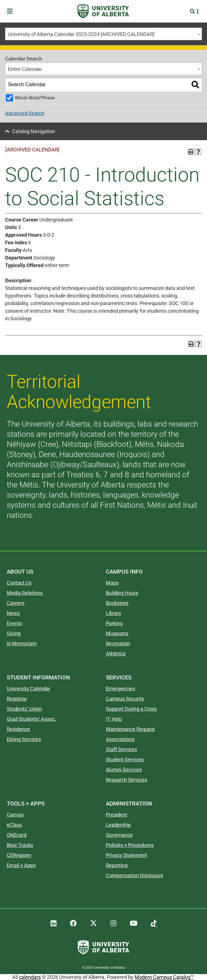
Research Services (127, 780)
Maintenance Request (130, 729)
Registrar (17, 699)
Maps (112, 583)
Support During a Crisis (131, 709)
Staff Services (121, 749)
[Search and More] (193, 11)
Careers (16, 603)
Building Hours (122, 593)
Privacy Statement (127, 855)
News (13, 613)
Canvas (15, 815)
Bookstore (117, 603)
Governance (119, 835)
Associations (120, 739)
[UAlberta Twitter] (94, 923)
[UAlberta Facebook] (73, 923)
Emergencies (120, 689)
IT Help (114, 719)
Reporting (117, 865)
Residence (18, 729)
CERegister (19, 855)
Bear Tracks (20, 845)
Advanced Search (25, 113)
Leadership (118, 825)
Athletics (116, 654)
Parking (114, 623)
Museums (117, 633)
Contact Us (19, 583)
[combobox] (103, 34)
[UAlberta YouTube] (134, 923)
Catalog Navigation (33, 131)
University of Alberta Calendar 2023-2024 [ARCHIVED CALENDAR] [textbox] (81, 34)
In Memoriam (22, 644)
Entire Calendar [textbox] (25, 69)
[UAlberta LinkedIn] (54, 923)
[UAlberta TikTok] (154, 923)
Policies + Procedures (130, 845)
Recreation (118, 644)
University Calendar (29, 689)
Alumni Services (124, 770)
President (117, 815)
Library (114, 613)
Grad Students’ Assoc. (31, 719)
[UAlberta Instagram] (113, 923)
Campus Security (125, 699)
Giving (14, 633)
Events (14, 623)
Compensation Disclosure (135, 875)
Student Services (125, 759)
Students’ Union (24, 709)
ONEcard (17, 835)
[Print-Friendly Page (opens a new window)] (191, 152)
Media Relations (25, 593)
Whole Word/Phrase (35, 98)
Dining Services (24, 739)
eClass (14, 825)
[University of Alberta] (103, 11)
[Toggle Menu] (12, 11)
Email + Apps (21, 865)
